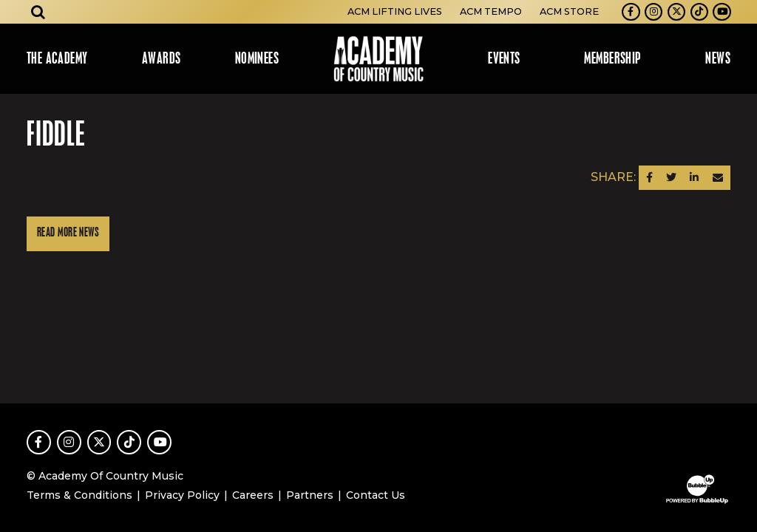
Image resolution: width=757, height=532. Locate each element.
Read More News (68, 233)
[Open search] (38, 12)
